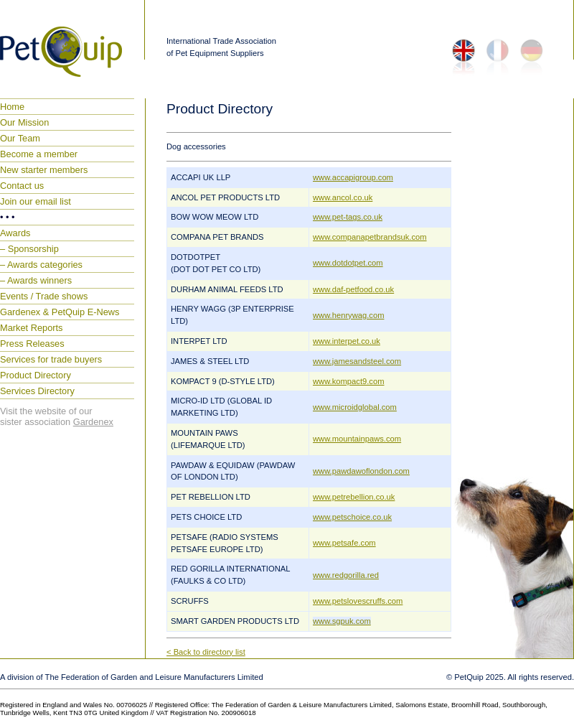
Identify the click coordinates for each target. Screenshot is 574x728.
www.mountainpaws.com (357, 439)
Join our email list (36, 201)
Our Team (20, 138)
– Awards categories (41, 265)
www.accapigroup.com (353, 177)
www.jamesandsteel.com (357, 361)
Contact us (22, 186)
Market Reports (31, 328)
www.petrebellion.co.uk (354, 497)
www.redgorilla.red (346, 575)
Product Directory (36, 375)
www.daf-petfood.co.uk (353, 289)
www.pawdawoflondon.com (361, 471)
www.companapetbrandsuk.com (370, 237)
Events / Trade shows (44, 296)
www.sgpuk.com (342, 621)
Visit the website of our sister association (57, 416)
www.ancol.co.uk (343, 197)
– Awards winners (36, 280)
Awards (15, 233)
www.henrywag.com (348, 315)
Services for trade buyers (51, 359)
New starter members (44, 170)
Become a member (39, 154)
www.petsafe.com (344, 543)
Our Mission (24, 122)
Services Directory (37, 391)
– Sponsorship (29, 249)
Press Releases (32, 344)
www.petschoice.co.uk (352, 517)
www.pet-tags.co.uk (348, 217)
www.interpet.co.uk (347, 341)
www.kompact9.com (348, 381)
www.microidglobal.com (355, 407)
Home (12, 107)
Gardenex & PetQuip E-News (60, 312)
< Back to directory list (206, 652)
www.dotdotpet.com (348, 263)
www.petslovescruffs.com (358, 601)
